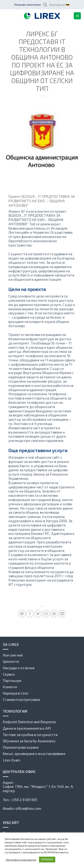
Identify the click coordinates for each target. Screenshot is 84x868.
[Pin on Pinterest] (54, 614)
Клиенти (10, 687)
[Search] (45, 5)
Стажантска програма (21, 699)
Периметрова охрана (21, 747)
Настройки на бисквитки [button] (21, 860)
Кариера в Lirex (16, 693)
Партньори (12, 681)
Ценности (11, 661)
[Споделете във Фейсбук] (30, 614)
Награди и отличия (19, 668)
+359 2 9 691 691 (24, 800)
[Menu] (77, 16)
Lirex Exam (11, 760)
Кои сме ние (13, 655)
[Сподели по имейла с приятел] (46, 614)
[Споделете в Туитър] (38, 614)
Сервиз (9, 674)
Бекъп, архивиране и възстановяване (34, 754)
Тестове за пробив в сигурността (30, 735)
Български (59, 5)
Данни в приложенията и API (27, 728)
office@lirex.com (28, 808)
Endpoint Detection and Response (29, 722)
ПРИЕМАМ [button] (47, 859)
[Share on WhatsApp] (22, 614)
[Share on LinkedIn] (62, 614)
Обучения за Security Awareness (29, 741)
